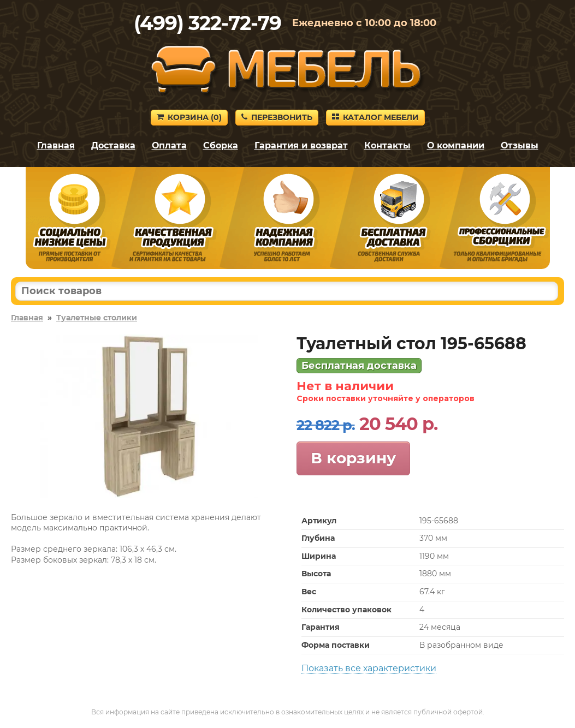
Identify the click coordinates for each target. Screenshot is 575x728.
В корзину (353, 458)
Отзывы (520, 145)
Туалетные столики (97, 318)
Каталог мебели (375, 117)
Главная (56, 145)
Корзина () (189, 117)
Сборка (221, 145)
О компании (456, 145)
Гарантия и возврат (301, 145)
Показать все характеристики (369, 668)
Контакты (387, 145)
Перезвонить (277, 117)
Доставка (113, 145)
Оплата (169, 145)
